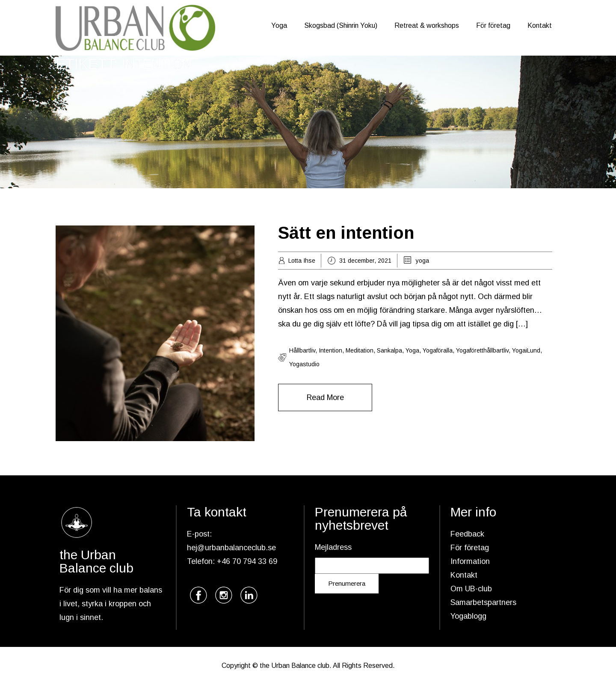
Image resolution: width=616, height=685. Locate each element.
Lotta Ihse (302, 261)
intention (330, 350)
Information (470, 561)
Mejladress (333, 547)
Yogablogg (468, 616)
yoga (422, 261)
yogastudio (304, 364)
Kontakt (540, 25)
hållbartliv (302, 350)
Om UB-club (471, 589)
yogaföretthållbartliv (482, 350)
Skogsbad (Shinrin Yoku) (341, 25)
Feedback (467, 534)
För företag (493, 25)
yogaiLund (526, 350)
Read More (325, 397)
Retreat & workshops (427, 25)
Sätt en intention (346, 233)
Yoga (279, 25)
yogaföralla (438, 350)
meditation (360, 350)
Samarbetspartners (483, 602)
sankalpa (389, 350)
